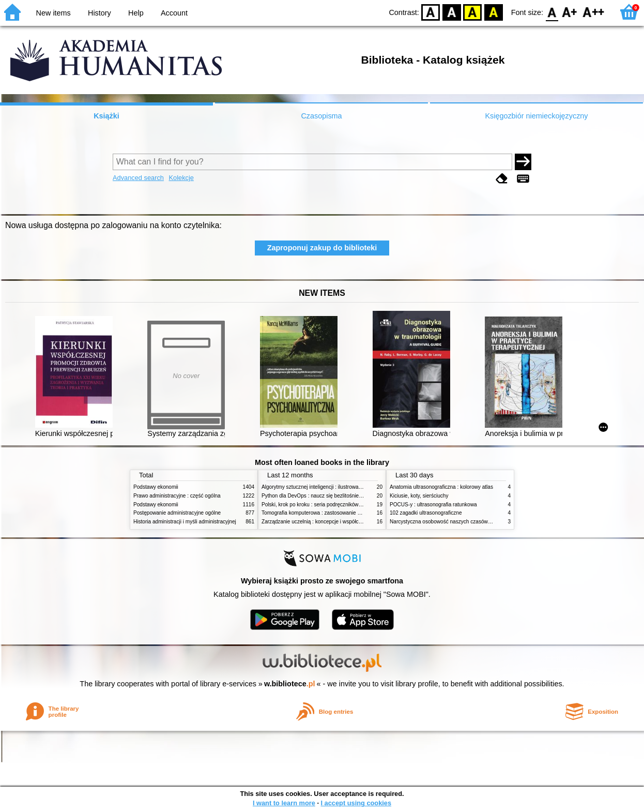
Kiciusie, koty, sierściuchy (419, 496)
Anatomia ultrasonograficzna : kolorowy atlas (441, 487)
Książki (106, 116)
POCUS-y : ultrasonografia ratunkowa (433, 505)
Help (136, 13)
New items (53, 13)
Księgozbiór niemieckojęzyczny (536, 116)
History (99, 13)
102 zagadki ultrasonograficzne (426, 513)
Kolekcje (181, 178)
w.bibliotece (290, 684)
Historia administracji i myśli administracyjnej (185, 522)
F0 (552, 12)
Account (174, 13)
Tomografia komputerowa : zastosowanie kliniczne (319, 513)
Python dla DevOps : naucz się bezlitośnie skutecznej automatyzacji (340, 496)
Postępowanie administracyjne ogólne (177, 513)
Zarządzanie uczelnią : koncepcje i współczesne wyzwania (329, 522)
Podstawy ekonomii (156, 487)
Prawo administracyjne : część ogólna (177, 496)
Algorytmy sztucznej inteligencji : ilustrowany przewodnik (327, 487)
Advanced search (138, 178)
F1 (570, 12)
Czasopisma (321, 116)
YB (473, 12)
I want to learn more (284, 803)
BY (493, 12)
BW (452, 12)
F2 (594, 12)
